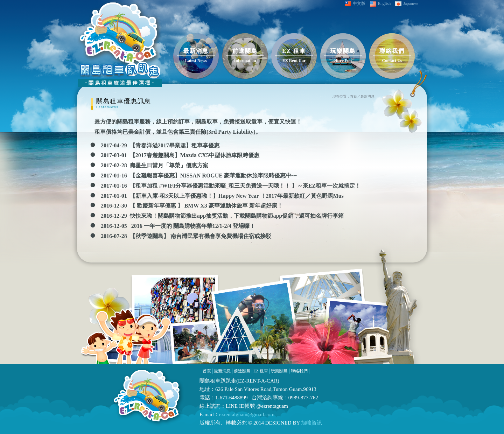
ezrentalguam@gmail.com (247, 414)
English (380, 4)
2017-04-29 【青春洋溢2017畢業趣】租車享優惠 (160, 145)
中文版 (355, 4)
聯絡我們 (299, 371)
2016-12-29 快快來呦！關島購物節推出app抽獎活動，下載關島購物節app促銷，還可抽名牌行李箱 (222, 216)
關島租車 (210, 381)
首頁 (353, 96)
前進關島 (242, 371)
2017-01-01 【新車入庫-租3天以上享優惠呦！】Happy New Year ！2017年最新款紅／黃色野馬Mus (222, 196)
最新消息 (367, 96)
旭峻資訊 (311, 423)
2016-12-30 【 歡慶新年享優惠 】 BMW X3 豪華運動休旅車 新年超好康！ (192, 206)
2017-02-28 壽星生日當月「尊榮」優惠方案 (155, 165)
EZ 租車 (261, 371)
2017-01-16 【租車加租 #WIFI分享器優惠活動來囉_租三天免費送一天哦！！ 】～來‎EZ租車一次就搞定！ (231, 186)
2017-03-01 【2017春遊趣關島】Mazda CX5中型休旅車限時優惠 (180, 155)
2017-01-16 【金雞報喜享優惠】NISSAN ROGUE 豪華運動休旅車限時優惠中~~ (199, 176)
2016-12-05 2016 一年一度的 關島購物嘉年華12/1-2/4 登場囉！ (178, 226)
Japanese (407, 4)
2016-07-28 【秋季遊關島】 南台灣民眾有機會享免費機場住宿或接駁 (186, 236)
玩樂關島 (279, 371)
